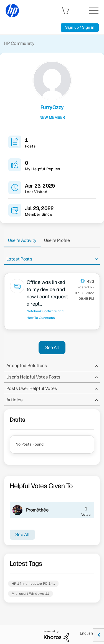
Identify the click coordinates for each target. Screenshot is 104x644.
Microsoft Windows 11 (31, 594)
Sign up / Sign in (80, 27)
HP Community (19, 43)
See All (52, 347)
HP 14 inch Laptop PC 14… (33, 584)
